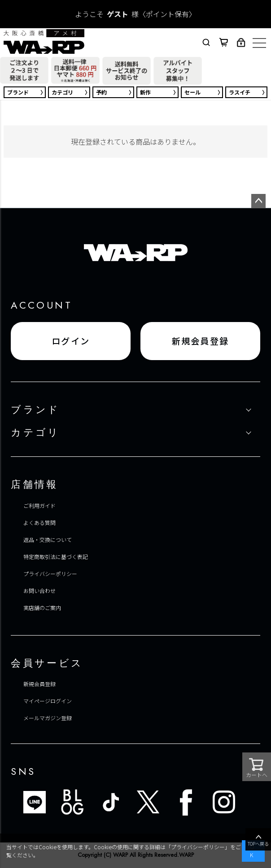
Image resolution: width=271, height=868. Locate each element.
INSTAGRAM (224, 802)
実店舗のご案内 (42, 608)
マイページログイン (48, 701)
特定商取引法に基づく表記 (56, 556)
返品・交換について (48, 539)
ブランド (18, 92)
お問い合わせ (39, 591)
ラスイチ (240, 92)
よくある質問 (39, 522)
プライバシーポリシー (50, 574)
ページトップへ (258, 201)
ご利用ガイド (39, 505)
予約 (101, 92)
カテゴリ (62, 92)
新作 (145, 92)
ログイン (71, 341)
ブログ (72, 802)
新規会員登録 (201, 341)
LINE (35, 802)
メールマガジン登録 (48, 718)
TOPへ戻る (258, 840)
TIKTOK (110, 802)
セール (192, 92)
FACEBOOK (186, 802)
